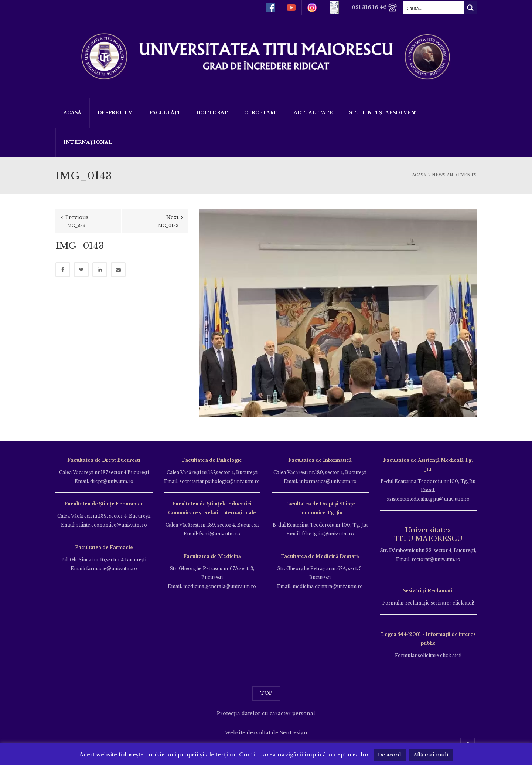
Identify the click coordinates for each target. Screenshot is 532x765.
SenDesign (294, 733)
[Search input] (434, 8)
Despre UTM (115, 113)
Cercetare (261, 113)
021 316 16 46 (374, 8)
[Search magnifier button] (470, 8)
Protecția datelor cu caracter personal (266, 713)
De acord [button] (390, 755)
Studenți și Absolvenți (385, 113)
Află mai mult (431, 755)
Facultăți (165, 113)
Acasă (72, 113)
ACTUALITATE (313, 113)
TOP (266, 693)
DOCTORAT (212, 113)
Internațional (88, 142)
